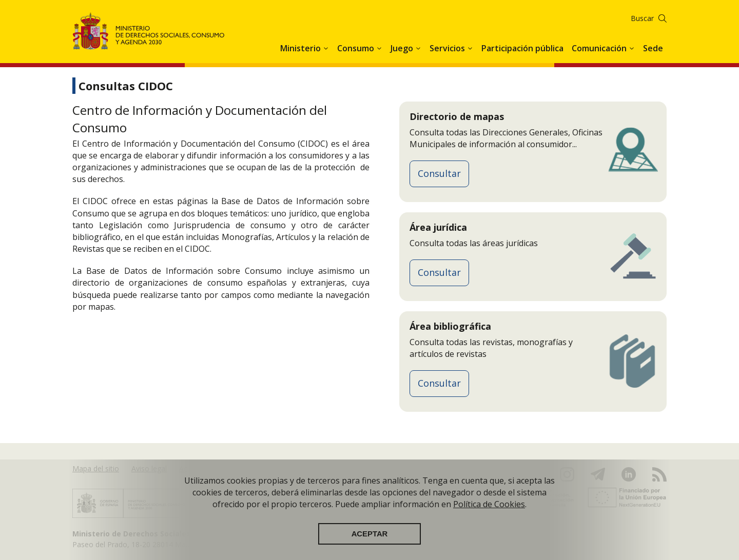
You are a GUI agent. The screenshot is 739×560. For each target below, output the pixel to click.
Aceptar (370, 534)
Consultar (439, 173)
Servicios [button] (448, 48)
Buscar (642, 18)
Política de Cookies (489, 505)
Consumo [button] (357, 48)
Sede (653, 48)
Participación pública (522, 48)
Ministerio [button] (302, 48)
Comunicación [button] (600, 48)
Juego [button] (403, 48)
